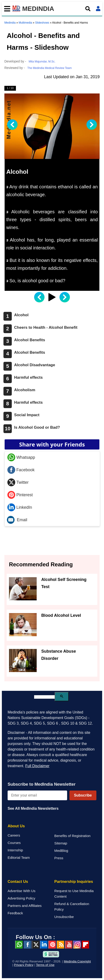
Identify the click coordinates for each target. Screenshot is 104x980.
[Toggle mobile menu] (6, 9)
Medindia (10, 23)
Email (17, 520)
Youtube (69, 945)
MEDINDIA (33, 9)
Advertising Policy (21, 898)
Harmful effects (28, 377)
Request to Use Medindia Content (74, 894)
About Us (16, 826)
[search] (44, 697)
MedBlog (61, 851)
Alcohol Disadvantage (35, 365)
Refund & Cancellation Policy (72, 907)
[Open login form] (98, 9)
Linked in (44, 945)
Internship (15, 850)
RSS (60, 945)
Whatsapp (21, 457)
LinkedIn (20, 507)
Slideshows (42, 23)
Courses (14, 843)
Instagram (77, 945)
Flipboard (85, 945)
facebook (27, 945)
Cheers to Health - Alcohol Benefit (46, 327)
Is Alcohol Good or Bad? (37, 427)
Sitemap (61, 843)
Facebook (21, 470)
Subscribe (83, 795)
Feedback (15, 913)
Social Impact (27, 415)
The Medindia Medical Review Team (49, 68)
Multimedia (25, 23)
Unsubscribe (64, 917)
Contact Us (18, 882)
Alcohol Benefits (30, 340)
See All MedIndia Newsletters (33, 808)
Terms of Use (45, 965)
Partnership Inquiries (74, 882)
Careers (14, 835)
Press (59, 858)
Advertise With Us (22, 891)
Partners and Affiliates (25, 906)
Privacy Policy (24, 965)
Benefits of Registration (73, 836)
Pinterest (20, 495)
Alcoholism (25, 390)
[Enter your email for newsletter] (37, 795)
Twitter (18, 482)
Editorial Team (19, 857)
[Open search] (88, 9)
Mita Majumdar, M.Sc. (42, 62)
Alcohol (21, 315)
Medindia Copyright (77, 961)
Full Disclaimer (37, 766)
